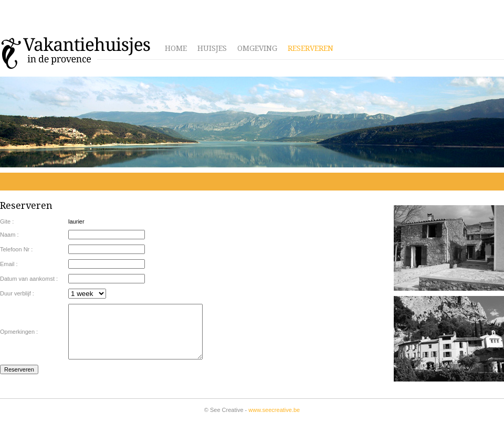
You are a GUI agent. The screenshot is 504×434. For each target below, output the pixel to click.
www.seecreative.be (274, 410)
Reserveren (311, 48)
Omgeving (257, 48)
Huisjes (212, 48)
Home (176, 48)
